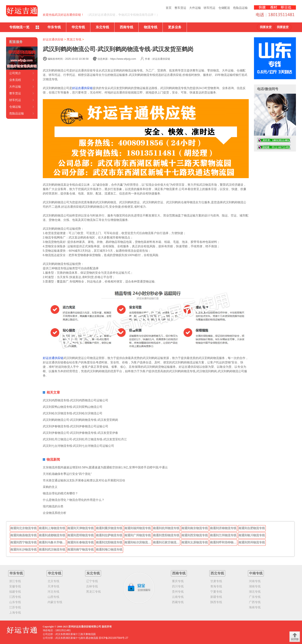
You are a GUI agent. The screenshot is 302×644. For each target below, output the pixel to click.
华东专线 (54, 27)
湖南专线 (255, 586)
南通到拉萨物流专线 (109, 535)
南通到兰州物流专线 (223, 535)
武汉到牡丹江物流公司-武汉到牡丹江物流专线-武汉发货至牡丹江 (85, 439)
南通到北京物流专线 (23, 528)
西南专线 (126, 27)
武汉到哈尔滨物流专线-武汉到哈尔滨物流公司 (73, 413)
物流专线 (151, 27)
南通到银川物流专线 (252, 535)
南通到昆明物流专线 (81, 535)
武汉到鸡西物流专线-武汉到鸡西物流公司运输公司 (76, 400)
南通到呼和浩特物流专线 (224, 542)
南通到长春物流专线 (81, 542)
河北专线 (53, 592)
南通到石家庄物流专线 (167, 542)
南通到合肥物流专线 (252, 528)
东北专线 (102, 27)
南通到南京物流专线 (195, 528)
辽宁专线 (92, 581)
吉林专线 (92, 586)
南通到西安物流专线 (195, 535)
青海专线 (216, 586)
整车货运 (180, 8)
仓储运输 (15, 107)
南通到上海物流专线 (52, 528)
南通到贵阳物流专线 (166, 535)
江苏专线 (15, 607)
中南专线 (256, 573)
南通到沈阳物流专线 (109, 542)
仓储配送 (224, 8)
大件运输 (195, 8)
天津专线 (53, 586)
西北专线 (217, 573)
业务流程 (15, 80)
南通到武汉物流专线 (52, 549)
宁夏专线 (216, 592)
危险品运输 (240, 8)
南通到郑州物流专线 (252, 542)
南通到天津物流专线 (81, 528)
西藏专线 (178, 602)
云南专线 (178, 597)
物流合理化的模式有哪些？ (60, 493)
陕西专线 (216, 602)
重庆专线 (178, 581)
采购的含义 (50, 487)
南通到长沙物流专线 (23, 549)
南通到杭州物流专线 (166, 528)
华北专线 (78, 27)
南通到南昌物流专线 (23, 535)
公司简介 (15, 73)
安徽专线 (15, 586)
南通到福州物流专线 (138, 528)
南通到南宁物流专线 (81, 549)
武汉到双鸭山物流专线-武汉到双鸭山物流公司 (73, 407)
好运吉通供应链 (53, 39)
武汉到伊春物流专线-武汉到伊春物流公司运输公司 (76, 426)
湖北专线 (255, 592)
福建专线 (15, 592)
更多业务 (175, 27)
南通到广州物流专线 (138, 535)
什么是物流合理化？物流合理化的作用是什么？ (74, 500)
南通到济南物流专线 (223, 528)
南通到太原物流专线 (195, 542)
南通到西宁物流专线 (23, 542)
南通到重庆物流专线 (109, 528)
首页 (169, 8)
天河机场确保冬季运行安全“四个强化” (67, 474)
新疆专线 (216, 597)
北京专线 (53, 581)
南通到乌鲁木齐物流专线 (52, 542)
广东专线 (255, 597)
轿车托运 (210, 8)
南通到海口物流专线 (109, 549)
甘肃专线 (216, 581)
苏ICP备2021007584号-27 (113, 638)
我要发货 (266, 27)
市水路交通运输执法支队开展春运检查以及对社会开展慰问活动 (84, 480)
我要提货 (283, 27)
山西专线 (53, 597)
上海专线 (15, 613)
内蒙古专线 (55, 602)
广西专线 (255, 602)
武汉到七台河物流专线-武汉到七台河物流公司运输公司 (79, 446)
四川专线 (178, 586)
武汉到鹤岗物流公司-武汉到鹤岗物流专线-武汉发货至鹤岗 (80, 420)
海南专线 (255, 607)
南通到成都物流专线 (52, 535)
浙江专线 (15, 581)
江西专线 (15, 597)
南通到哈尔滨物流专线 (138, 542)
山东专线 (15, 602)
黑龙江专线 (74, 39)
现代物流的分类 (53, 506)
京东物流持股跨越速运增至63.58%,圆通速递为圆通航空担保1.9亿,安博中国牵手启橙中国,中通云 (105, 467)
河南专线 (255, 581)
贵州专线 (178, 592)
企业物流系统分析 (55, 513)
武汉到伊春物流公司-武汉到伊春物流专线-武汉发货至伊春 (80, 433)
